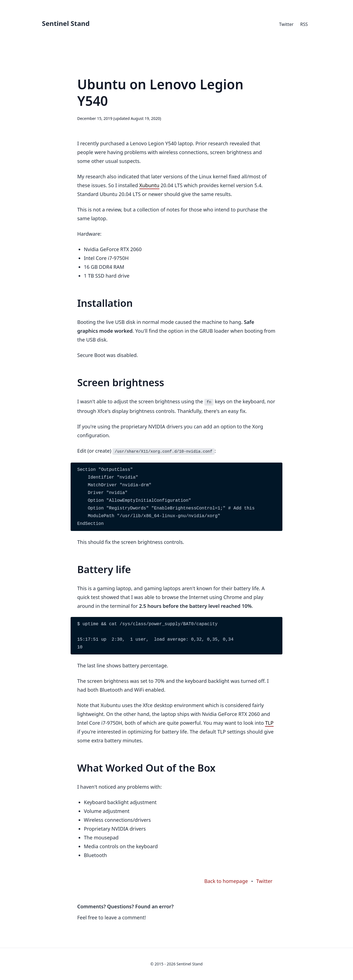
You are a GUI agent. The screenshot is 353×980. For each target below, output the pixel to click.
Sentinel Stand (66, 23)
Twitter (286, 24)
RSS (304, 24)
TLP (269, 723)
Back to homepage (226, 881)
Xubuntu (149, 185)
